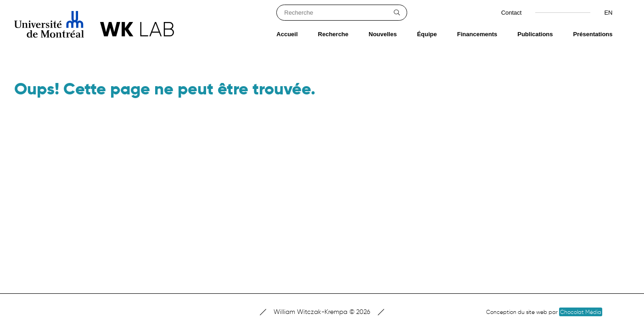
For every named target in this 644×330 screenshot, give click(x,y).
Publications (535, 34)
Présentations (593, 34)
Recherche (333, 34)
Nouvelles (383, 34)
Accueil (287, 34)
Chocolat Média (581, 312)
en (608, 13)
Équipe (427, 34)
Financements (477, 34)
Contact (512, 13)
